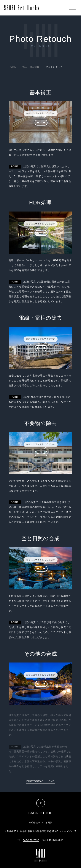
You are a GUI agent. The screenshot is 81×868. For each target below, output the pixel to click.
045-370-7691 (55, 840)
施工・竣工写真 (31, 67)
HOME (12, 67)
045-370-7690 (31, 840)
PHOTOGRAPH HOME (40, 781)
